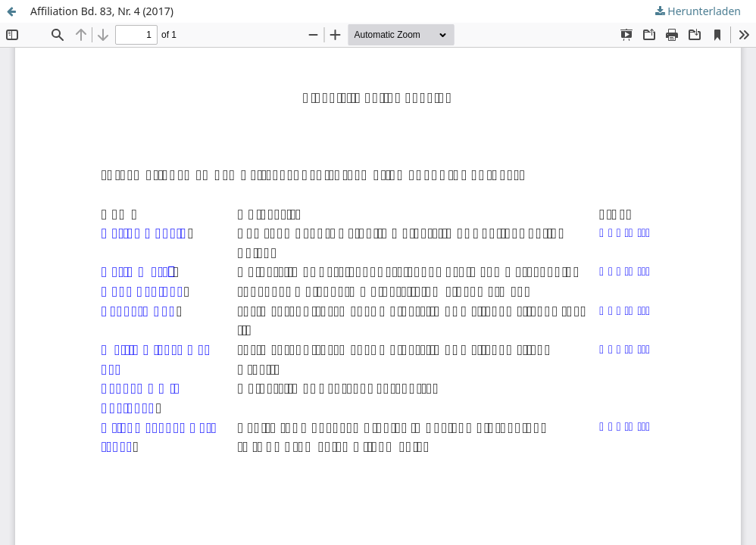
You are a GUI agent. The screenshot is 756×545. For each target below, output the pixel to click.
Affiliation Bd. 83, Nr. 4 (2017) (102, 11)
